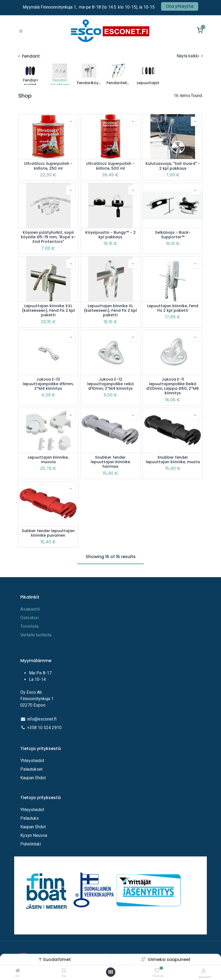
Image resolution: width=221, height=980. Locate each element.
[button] (169, 959)
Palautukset (31, 769)
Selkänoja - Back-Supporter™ (173, 235)
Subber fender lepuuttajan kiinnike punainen (48, 533)
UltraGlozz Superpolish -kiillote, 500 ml (110, 166)
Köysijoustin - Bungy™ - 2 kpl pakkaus (110, 235)
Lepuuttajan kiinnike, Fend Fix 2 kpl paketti (173, 308)
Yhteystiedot (33, 761)
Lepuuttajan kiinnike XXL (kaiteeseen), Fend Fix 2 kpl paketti (48, 311)
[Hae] (64, 971)
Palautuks (30, 818)
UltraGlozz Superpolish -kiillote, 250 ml (48, 166)
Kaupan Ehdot (33, 778)
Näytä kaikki (190, 56)
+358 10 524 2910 (44, 728)
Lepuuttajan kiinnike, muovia (48, 460)
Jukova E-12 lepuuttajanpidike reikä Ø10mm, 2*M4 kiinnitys (110, 384)
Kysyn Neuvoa (34, 835)
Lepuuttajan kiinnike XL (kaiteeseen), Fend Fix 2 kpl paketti (110, 311)
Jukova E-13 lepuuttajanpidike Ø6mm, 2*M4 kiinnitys (48, 384)
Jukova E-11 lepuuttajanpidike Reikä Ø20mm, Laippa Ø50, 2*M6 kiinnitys (173, 386)
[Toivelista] (157, 971)
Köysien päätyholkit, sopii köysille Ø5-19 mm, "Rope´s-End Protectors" (48, 237)
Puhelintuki (31, 844)
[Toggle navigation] (21, 31)
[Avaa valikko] (110, 972)
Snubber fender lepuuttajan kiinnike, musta (173, 460)
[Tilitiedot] (203, 971)
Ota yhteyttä (180, 6)
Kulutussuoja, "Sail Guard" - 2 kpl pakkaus (173, 166)
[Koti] (18, 971)
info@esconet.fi (42, 719)
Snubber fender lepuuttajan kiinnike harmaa (110, 462)
